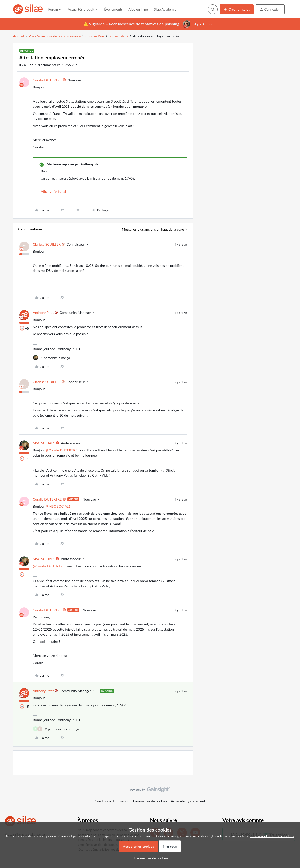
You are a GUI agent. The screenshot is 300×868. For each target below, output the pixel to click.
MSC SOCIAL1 (44, 443)
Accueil (19, 36)
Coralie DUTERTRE (47, 80)
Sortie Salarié (119, 36)
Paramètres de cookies (150, 801)
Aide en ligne (138, 9)
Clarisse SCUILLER (47, 244)
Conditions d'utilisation (112, 801)
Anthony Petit (43, 313)
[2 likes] (56, 729)
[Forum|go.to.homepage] (28, 9)
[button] (237, 9)
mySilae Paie (95, 36)
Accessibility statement (188, 801)
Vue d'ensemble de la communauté (55, 36)
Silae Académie (165, 9)
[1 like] (52, 358)
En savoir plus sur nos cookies (272, 836)
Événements (113, 9)
